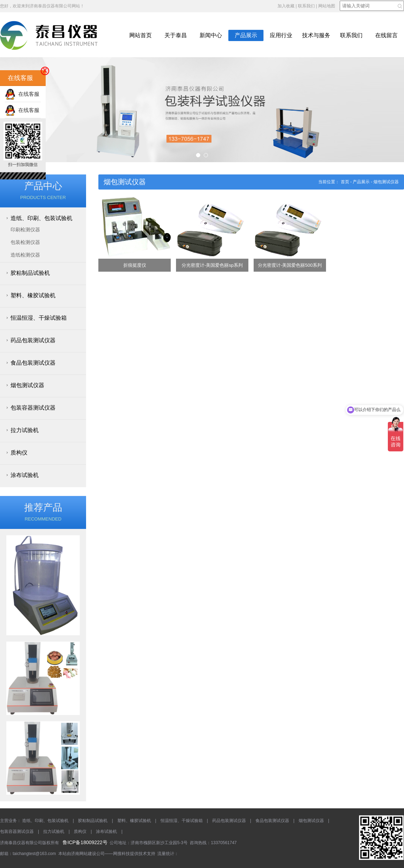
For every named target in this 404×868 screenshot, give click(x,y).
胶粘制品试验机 (30, 273)
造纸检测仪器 (25, 255)
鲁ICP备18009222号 (85, 842)
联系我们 (306, 6)
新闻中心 (211, 35)
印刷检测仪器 (25, 230)
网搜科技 (122, 854)
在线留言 (386, 35)
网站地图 (327, 6)
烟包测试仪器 (27, 385)
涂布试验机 (25, 475)
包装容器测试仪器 (33, 408)
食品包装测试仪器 (33, 363)
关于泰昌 (176, 35)
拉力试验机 (25, 430)
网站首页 (141, 35)
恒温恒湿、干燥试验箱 (39, 318)
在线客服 (22, 94)
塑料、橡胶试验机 (33, 295)
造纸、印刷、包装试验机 (41, 218)
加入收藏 (286, 6)
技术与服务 (316, 35)
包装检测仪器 (25, 242)
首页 (345, 182)
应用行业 (281, 35)
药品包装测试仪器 (33, 340)
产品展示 (246, 35)
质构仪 (19, 453)
